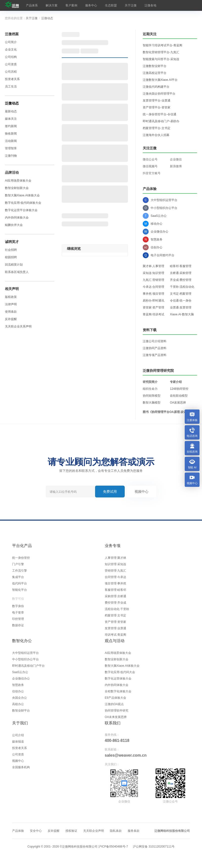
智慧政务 (18, 685)
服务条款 (134, 831)
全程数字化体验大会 (118, 691)
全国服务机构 (21, 767)
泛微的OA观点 (114, 704)
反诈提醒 (11, 319)
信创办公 (18, 691)
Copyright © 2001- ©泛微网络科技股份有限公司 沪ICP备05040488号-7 (78, 847)
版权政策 (11, 297)
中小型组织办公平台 (25, 659)
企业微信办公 (21, 679)
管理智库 (11, 148)
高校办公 (18, 704)
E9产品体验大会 (115, 698)
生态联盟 (111, 5)
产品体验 (18, 831)
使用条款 (11, 312)
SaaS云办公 (20, 672)
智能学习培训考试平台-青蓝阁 (162, 45)
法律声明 (11, 304)
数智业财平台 (21, 711)
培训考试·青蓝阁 (115, 635)
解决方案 (52, 5)
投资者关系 (12, 79)
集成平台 (18, 577)
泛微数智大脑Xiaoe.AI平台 (160, 80)
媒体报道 (18, 742)
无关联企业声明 (94, 831)
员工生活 (11, 86)
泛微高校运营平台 (155, 73)
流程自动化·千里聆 (117, 609)
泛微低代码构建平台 (156, 87)
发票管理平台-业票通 (157, 101)
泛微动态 (47, 18)
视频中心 (141, 492)
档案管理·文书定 (115, 615)
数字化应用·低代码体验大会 (23, 203)
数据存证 (18, 625)
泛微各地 (150, 5)
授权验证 (71, 831)
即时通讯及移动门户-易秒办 (161, 121)
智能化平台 (20, 590)
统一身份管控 (21, 558)
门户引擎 (18, 564)
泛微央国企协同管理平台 (159, 94)
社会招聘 (11, 250)
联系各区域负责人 (17, 272)
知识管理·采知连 (115, 564)
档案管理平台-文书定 (157, 128)
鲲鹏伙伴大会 (14, 225)
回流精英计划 (14, 265)
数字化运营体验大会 (118, 679)
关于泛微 (131, 5)
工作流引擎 (20, 571)
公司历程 (11, 72)
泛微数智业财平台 (155, 66)
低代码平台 (20, 583)
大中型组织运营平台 (25, 653)
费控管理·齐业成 (115, 603)
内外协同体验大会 (17, 218)
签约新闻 (11, 126)
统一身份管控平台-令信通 (160, 114)
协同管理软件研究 (117, 711)
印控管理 (18, 619)
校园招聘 (11, 257)
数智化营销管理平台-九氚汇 (161, 52)
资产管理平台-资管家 (157, 107)
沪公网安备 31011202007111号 (154, 847)
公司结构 (11, 57)
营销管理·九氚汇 (115, 571)
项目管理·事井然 (115, 583)
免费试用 (110, 492)
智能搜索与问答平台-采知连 (161, 59)
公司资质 (11, 64)
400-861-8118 (117, 740)
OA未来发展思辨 (116, 717)
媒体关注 (11, 119)
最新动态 (11, 111)
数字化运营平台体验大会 (21, 210)
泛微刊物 (11, 156)
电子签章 (18, 613)
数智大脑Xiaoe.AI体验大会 (22, 195)
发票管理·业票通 (115, 628)
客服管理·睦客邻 (115, 590)
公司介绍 (18, 735)
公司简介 (11, 42)
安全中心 (36, 831)
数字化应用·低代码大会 (120, 672)
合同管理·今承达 (115, 577)
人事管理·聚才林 (115, 558)
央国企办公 (20, 698)
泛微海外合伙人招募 (156, 135)
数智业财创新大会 (17, 188)
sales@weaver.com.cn (126, 755)
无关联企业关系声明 (18, 326)
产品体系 (32, 5)
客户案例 (71, 5)
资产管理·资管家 (115, 622)
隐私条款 (116, 831)
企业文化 (11, 50)
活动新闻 (11, 141)
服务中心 (91, 5)
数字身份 (18, 606)
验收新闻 (11, 134)
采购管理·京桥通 (115, 596)
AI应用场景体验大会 (18, 181)
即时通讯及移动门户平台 (28, 666)
